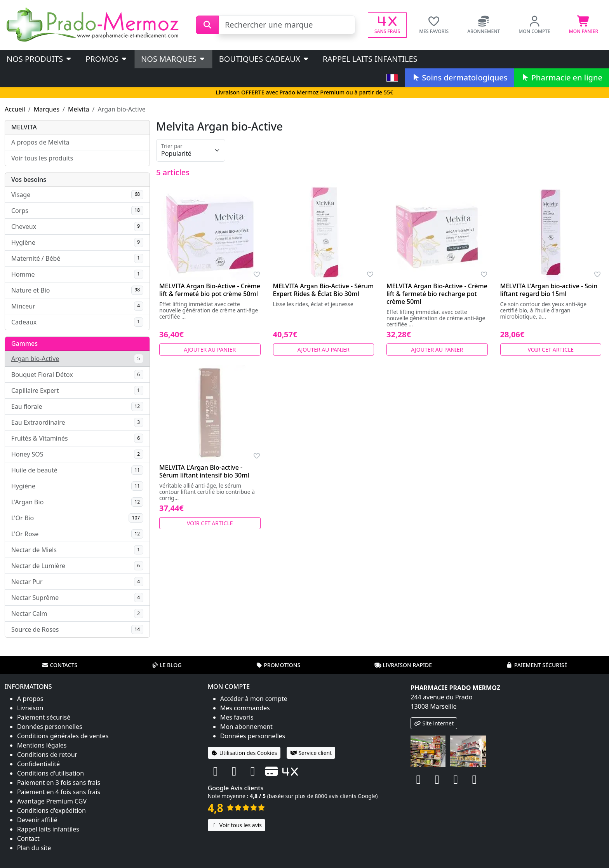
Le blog (167, 665)
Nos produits (39, 59)
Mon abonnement (246, 727)
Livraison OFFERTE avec (304, 92)
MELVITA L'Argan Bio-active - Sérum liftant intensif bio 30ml (204, 471)
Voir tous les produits (42, 158)
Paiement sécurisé (537, 665)
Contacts (59, 665)
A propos (30, 699)
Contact (28, 838)
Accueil (15, 109)
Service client (311, 753)
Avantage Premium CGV (52, 801)
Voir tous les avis (237, 825)
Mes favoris (237, 717)
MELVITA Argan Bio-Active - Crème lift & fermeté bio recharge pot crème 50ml (437, 294)
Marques (47, 109)
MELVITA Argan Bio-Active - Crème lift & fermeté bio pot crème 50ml (210, 290)
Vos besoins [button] (29, 180)
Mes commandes (245, 708)
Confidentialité (38, 764)
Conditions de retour (47, 755)
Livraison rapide (403, 665)
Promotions (278, 665)
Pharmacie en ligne (562, 78)
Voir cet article (551, 349)
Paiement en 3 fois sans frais (59, 783)
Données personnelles (50, 727)
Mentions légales (42, 745)
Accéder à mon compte (254, 699)
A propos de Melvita (40, 142)
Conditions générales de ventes (63, 736)
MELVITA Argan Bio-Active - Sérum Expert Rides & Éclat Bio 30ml (324, 290)
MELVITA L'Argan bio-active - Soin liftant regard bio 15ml (549, 290)
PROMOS (107, 59)
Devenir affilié (37, 820)
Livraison (30, 708)
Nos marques (173, 59)
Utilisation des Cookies (244, 753)
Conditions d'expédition (51, 810)
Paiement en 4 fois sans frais (59, 792)
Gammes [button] (24, 343)
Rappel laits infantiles (370, 59)
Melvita (79, 109)
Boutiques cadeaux (264, 59)
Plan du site (34, 848)
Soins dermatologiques (459, 78)
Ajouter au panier (210, 349)
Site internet (434, 723)
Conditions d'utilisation (50, 773)
